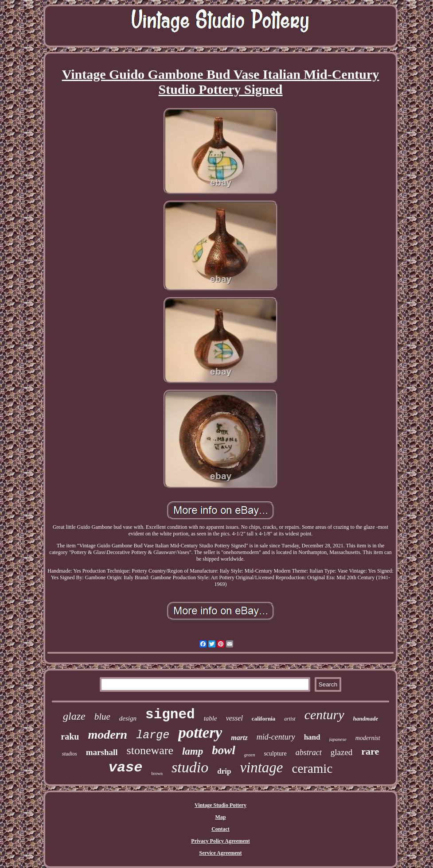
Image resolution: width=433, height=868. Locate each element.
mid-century (276, 737)
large (153, 735)
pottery (200, 733)
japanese (338, 739)
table (211, 718)
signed (170, 715)
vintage (261, 767)
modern (107, 734)
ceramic (312, 768)
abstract (309, 752)
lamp (193, 751)
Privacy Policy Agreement (220, 841)
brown (157, 773)
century (324, 715)
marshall (102, 752)
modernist (368, 738)
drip (224, 771)
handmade (366, 719)
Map (221, 817)
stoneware (150, 750)
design (128, 718)
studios (70, 754)
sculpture (275, 754)
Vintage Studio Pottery (220, 805)
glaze (74, 716)
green (250, 755)
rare (370, 751)
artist (290, 719)
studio (190, 767)
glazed (342, 752)
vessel (234, 718)
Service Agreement (220, 853)
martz (239, 738)
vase (126, 768)
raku (70, 736)
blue (102, 717)
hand (312, 737)
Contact (220, 829)
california (263, 719)
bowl (224, 750)
